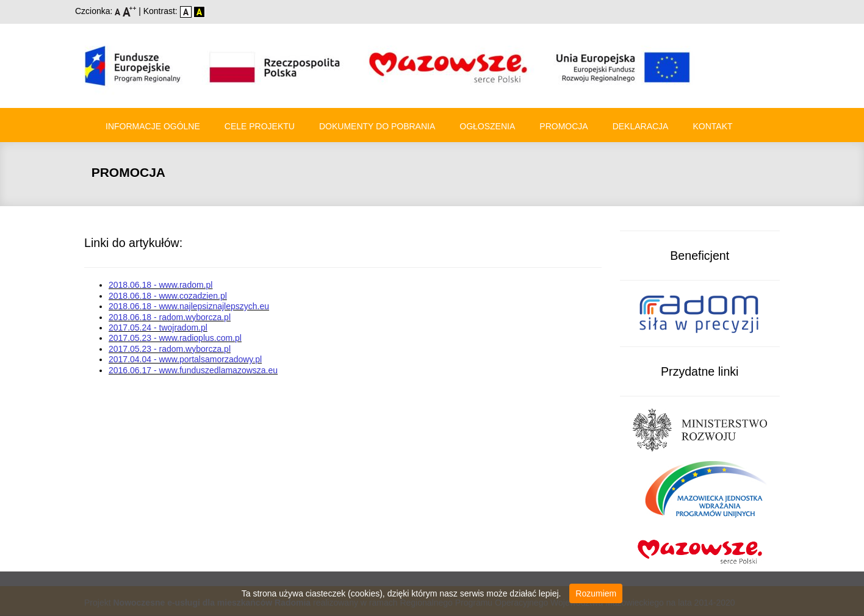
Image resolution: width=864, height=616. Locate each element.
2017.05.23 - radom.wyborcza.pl (170, 349)
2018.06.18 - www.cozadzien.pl (168, 296)
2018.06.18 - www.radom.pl (160, 285)
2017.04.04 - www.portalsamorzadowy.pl (185, 359)
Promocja (563, 126)
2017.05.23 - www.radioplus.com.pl (175, 338)
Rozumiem (596, 593)
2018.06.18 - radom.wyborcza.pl (170, 317)
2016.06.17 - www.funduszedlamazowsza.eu (193, 370)
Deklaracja (641, 126)
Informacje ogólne (153, 126)
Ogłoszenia (487, 126)
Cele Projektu (260, 126)
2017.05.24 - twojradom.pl (158, 328)
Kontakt (712, 126)
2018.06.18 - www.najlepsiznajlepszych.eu (189, 306)
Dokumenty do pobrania (377, 126)
